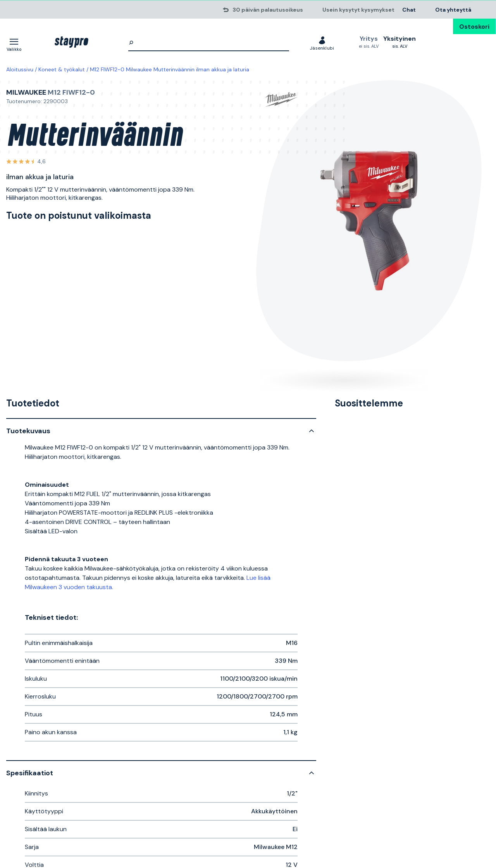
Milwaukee (26, 92)
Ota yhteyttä (453, 9)
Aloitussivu (20, 69)
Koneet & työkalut (62, 69)
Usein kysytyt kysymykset (358, 9)
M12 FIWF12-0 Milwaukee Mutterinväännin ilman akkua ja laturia (170, 69)
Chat (409, 9)
